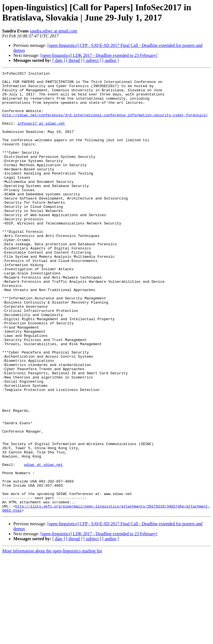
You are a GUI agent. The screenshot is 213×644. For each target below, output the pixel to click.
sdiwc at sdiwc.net (43, 544)
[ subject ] (92, 60)
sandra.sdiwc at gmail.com (54, 31)
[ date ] (59, 60)
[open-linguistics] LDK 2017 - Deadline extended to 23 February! (99, 55)
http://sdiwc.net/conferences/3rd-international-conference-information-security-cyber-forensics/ (105, 124)
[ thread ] (74, 60)
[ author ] (111, 60)
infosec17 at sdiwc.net (41, 134)
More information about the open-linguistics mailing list (52, 639)
